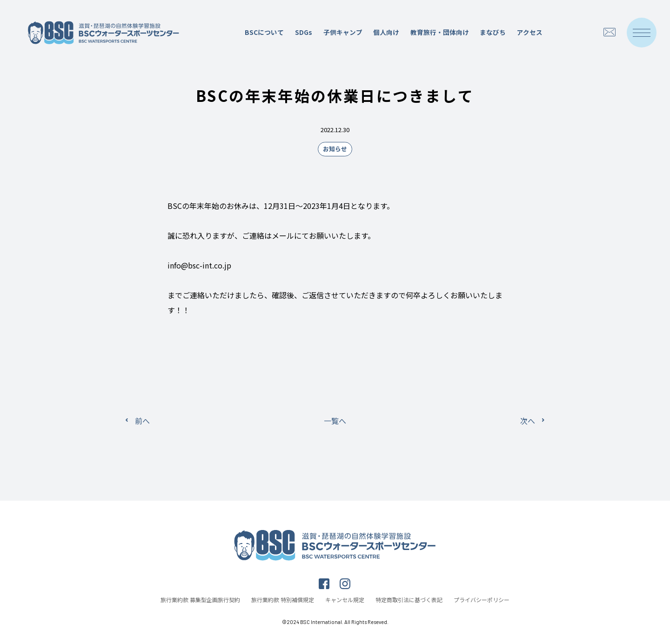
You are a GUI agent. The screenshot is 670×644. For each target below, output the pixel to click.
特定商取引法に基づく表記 (409, 600)
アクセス (530, 32)
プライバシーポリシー (482, 600)
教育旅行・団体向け (440, 32)
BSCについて (264, 32)
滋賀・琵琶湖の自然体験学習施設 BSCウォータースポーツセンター (104, 33)
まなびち (493, 32)
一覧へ (335, 421)
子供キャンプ (343, 32)
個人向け (386, 32)
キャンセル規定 (345, 600)
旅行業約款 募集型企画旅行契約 (200, 600)
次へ (528, 421)
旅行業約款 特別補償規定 (283, 600)
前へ (142, 421)
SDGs (304, 32)
